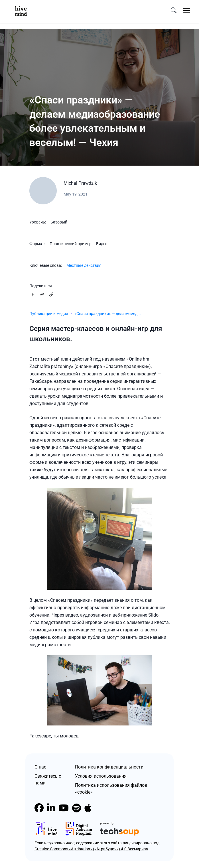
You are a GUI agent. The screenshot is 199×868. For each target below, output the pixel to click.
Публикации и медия (49, 314)
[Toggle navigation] (187, 11)
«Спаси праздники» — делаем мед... (108, 314)
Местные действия (84, 265)
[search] (174, 11)
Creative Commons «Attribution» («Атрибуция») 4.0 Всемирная (91, 849)
